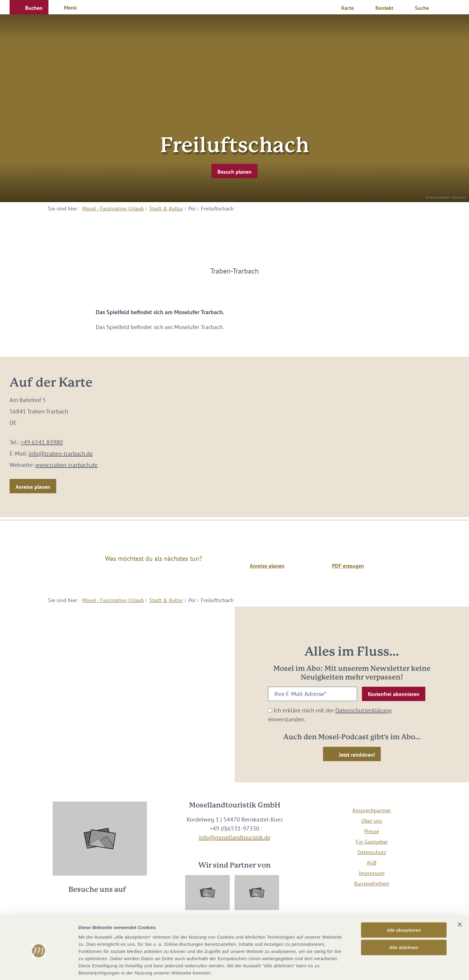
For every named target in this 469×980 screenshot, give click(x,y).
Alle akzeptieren (404, 906)
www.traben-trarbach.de (66, 465)
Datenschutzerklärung (364, 710)
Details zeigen (318, 968)
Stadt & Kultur (166, 209)
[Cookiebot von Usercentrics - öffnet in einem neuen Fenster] (39, 968)
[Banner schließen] (460, 900)
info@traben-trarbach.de (61, 454)
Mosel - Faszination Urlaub (113, 209)
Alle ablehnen (404, 924)
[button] (29, 7)
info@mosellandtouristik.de (235, 837)
